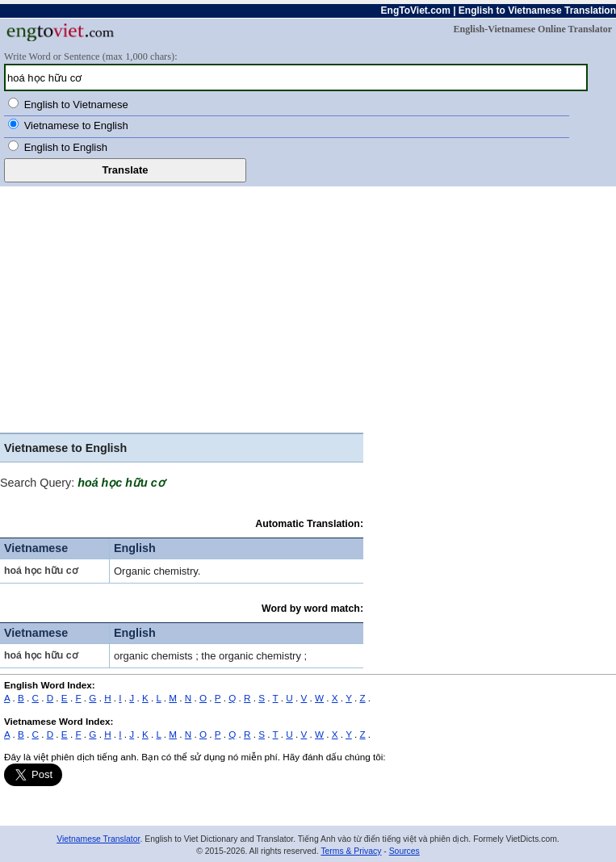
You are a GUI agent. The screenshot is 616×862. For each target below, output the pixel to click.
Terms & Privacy (351, 851)
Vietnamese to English (76, 126)
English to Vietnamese (76, 105)
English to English (66, 147)
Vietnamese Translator (98, 839)
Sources (404, 851)
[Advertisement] (182, 312)
